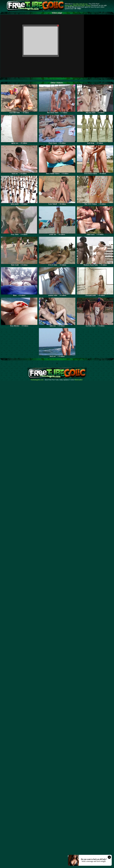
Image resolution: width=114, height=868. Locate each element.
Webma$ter (79, 380)
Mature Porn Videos (79, 5)
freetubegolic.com (37, 380)
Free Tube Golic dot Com (80, 4)
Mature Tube (69, 5)
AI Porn (88, 5)
